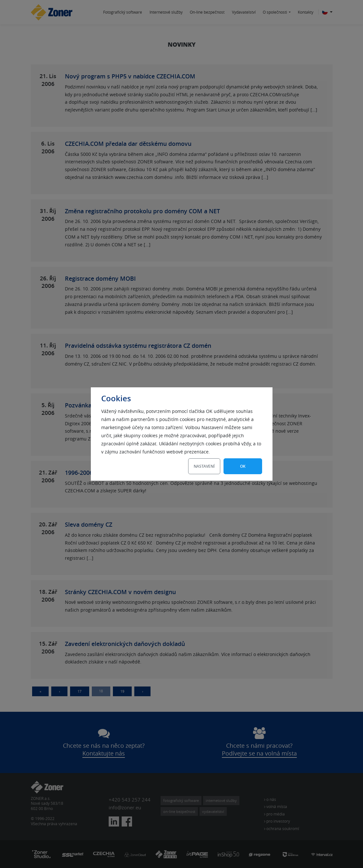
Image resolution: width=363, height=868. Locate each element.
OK (243, 466)
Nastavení (204, 466)
